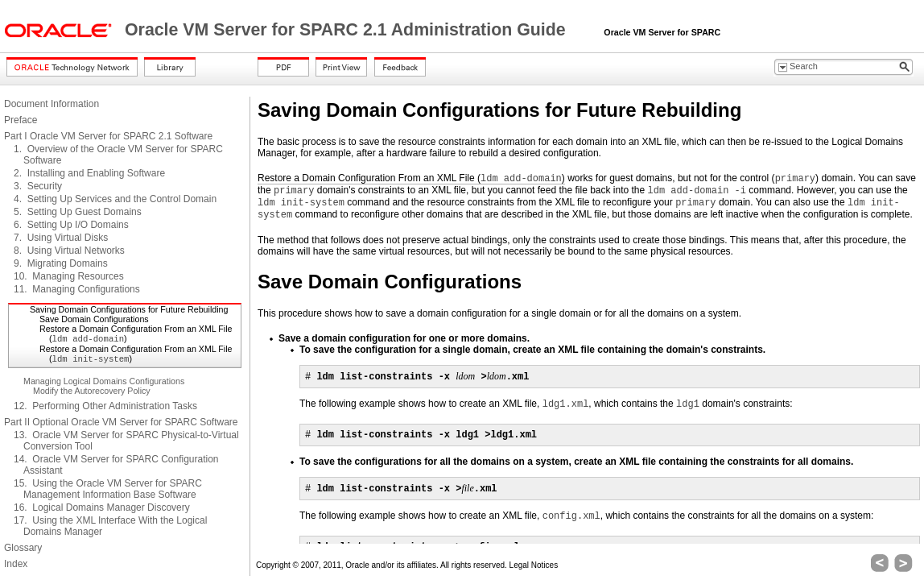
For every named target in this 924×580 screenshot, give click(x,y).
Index (16, 564)
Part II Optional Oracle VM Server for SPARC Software (121, 422)
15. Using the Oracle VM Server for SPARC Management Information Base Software (108, 489)
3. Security (38, 186)
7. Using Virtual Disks (61, 238)
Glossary (23, 548)
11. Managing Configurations (77, 289)
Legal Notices (534, 565)
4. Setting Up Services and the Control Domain (115, 199)
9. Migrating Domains (61, 263)
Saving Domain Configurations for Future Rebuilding (129, 309)
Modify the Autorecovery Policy (92, 391)
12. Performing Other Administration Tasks (105, 406)
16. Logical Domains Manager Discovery (102, 507)
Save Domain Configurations (94, 319)
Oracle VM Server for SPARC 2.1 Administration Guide (348, 30)
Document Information (52, 104)
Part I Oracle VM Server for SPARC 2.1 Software (108, 136)
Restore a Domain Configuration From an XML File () (411, 178)
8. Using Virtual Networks (69, 251)
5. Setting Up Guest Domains (78, 212)
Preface (21, 120)
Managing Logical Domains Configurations (104, 381)
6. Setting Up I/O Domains (71, 225)
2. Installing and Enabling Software (89, 173)
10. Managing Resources (69, 276)
